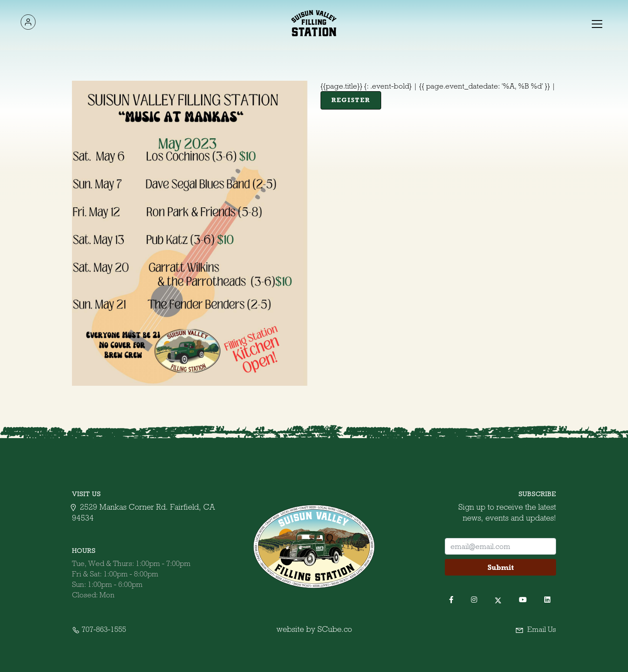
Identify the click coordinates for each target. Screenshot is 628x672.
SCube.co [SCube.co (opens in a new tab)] (335, 629)
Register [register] (351, 100)
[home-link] (314, 23)
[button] (596, 23)
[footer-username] (500, 546)
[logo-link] (28, 23)
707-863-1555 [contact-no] (99, 629)
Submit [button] (501, 567)
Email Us (536, 629)
